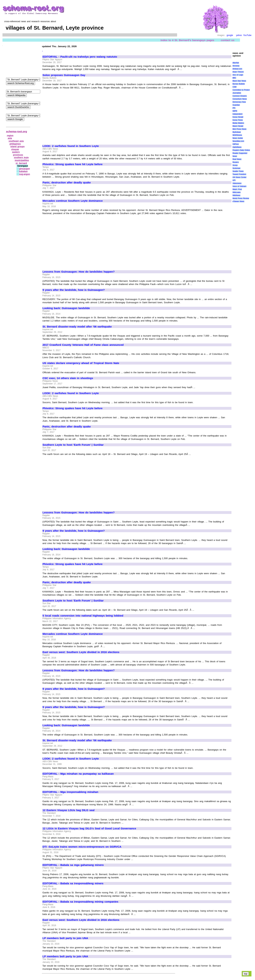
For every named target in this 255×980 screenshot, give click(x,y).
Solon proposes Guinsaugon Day (64, 75)
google (230, 35)
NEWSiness (237, 135)
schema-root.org (16, 131)
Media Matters (238, 123)
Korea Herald (238, 117)
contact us (228, 40)
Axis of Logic (238, 75)
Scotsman (236, 168)
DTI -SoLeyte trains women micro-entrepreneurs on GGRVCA (82, 847)
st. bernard (21, 163)
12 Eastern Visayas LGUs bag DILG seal (69, 810)
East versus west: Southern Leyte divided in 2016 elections (81, 652)
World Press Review (241, 198)
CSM (234, 87)
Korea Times (238, 120)
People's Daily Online (241, 150)
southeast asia (16, 141)
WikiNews (236, 195)
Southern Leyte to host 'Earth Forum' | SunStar (73, 445)
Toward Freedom (239, 174)
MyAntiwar (237, 132)
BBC (234, 78)
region (10, 136)
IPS (234, 108)
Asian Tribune (238, 72)
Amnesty (236, 66)
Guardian (236, 105)
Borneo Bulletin (239, 84)
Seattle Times (238, 171)
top (246, 974)
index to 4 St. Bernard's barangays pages (187, 40)
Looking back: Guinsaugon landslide (66, 308)
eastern (16, 152)
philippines (15, 144)
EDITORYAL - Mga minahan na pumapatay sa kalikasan (78, 774)
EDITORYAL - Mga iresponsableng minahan (70, 792)
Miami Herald (238, 126)
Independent (237, 114)
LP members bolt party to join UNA (65, 938)
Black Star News (239, 81)
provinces (18, 155)
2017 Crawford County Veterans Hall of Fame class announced (83, 345)
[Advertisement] (72, 115)
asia (10, 138)
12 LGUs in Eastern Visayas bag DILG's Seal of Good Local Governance (89, 828)
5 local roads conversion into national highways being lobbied (83, 616)
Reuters (236, 162)
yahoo (239, 35)
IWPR (235, 111)
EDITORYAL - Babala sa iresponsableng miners (73, 883)
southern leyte (21, 158)
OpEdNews (237, 147)
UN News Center (239, 177)
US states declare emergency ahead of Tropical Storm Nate (81, 363)
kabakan (23, 171)
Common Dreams (240, 96)
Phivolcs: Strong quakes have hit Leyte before (73, 164)
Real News (237, 159)
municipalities (22, 160)
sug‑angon (25, 174)
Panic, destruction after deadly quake (67, 183)
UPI (234, 180)
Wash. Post (237, 189)
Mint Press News (239, 129)
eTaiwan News (238, 201)
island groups (18, 147)
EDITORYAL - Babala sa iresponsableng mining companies (80, 902)
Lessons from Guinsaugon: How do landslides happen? (79, 272)
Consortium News (240, 99)
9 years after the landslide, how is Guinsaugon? (74, 290)
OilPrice (236, 144)
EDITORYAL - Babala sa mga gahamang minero (73, 865)
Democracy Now (239, 102)
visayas (15, 149)
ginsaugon (25, 169)
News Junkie (238, 138)
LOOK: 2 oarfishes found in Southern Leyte (71, 146)
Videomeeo (237, 183)
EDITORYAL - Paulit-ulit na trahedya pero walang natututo (80, 57)
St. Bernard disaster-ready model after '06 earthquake (77, 327)
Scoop (235, 165)
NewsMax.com (238, 141)
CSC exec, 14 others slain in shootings (68, 378)
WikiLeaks (237, 192)
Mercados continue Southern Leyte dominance (73, 201)
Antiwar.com (237, 69)
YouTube (247, 35)
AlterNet (236, 63)
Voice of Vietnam (239, 186)
